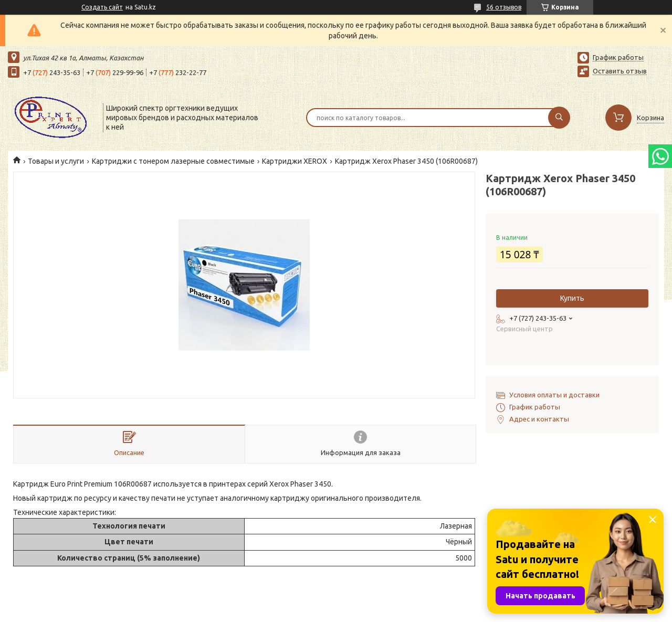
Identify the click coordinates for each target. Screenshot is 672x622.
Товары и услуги (56, 161)
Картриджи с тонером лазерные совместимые (173, 161)
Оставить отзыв (620, 71)
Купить (572, 298)
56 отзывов (504, 7)
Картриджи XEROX (295, 161)
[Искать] (559, 118)
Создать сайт (102, 7)
